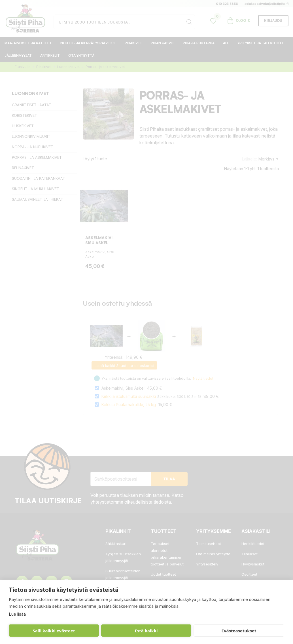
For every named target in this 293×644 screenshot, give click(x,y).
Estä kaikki (92, 631)
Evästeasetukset (149, 631)
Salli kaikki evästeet (36, 631)
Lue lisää (17, 614)
